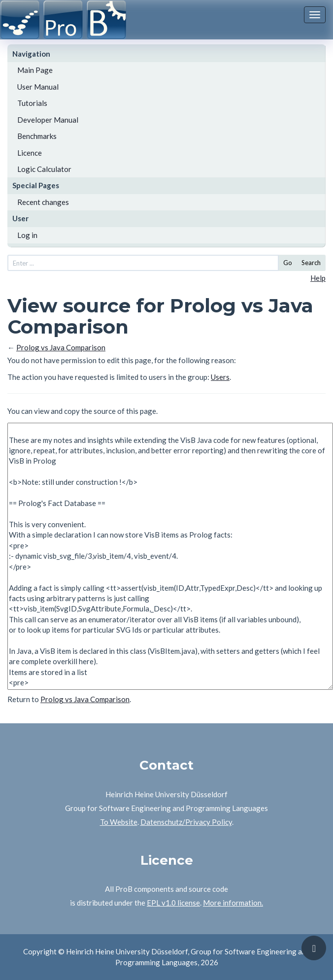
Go (288, 263)
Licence (30, 153)
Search (311, 263)
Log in (27, 235)
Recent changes (43, 202)
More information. (233, 903)
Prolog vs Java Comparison (61, 347)
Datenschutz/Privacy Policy (186, 822)
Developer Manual (48, 120)
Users (220, 377)
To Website (119, 822)
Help (318, 278)
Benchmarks (37, 136)
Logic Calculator (44, 169)
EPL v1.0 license (173, 903)
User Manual (38, 87)
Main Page (35, 70)
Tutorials (32, 103)
